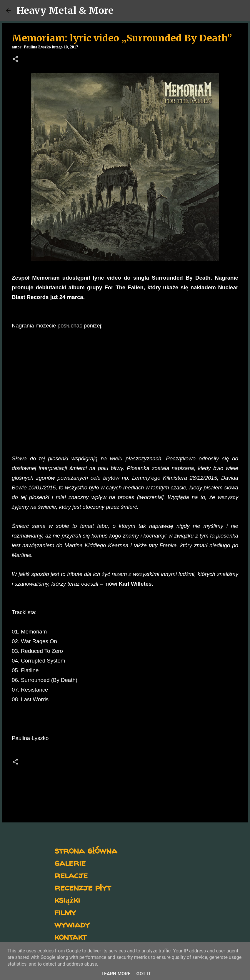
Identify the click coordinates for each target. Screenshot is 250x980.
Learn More (116, 974)
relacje (71, 875)
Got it (143, 974)
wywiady (72, 924)
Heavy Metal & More (65, 11)
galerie (70, 862)
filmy (65, 912)
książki (67, 899)
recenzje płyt (83, 887)
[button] (15, 60)
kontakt (70, 936)
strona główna (86, 850)
